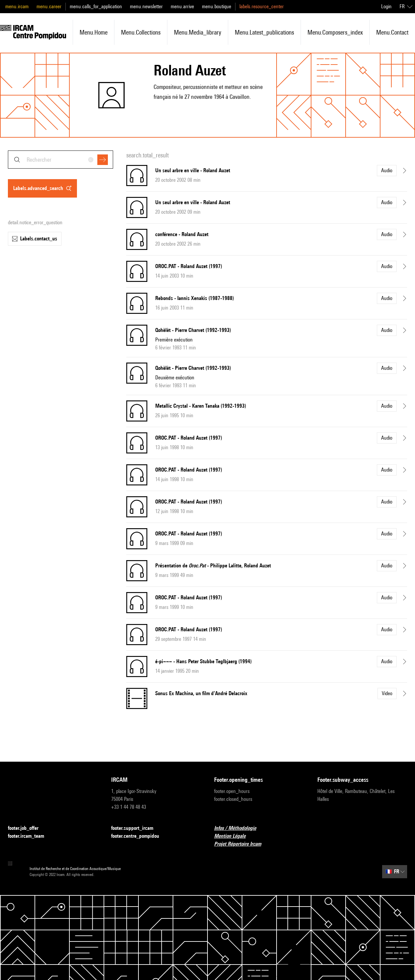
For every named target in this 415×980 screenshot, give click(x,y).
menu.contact (392, 32)
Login (386, 6)
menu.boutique (217, 6)
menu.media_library (198, 32)
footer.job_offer (27, 828)
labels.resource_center (262, 6)
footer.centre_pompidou (139, 836)
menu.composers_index (335, 32)
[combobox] (61, 160)
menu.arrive (182, 6)
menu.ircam (17, 6)
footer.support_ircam (136, 828)
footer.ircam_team (30, 836)
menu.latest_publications (264, 32)
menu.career (49, 6)
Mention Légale (234, 836)
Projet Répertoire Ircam (242, 844)
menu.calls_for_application (96, 6)
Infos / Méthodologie (239, 828)
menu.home (94, 32)
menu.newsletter (146, 6)
